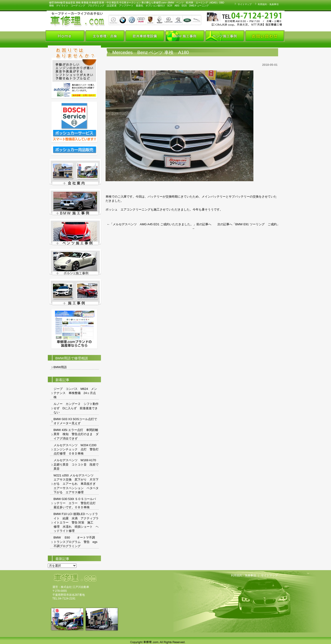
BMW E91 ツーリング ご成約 (256, 224)
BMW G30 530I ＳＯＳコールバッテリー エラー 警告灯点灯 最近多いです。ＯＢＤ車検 (76, 503)
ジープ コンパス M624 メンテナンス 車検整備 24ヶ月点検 (75, 393)
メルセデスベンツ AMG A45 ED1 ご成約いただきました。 (153, 224)
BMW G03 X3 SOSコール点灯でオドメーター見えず (75, 421)
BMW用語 (60, 367)
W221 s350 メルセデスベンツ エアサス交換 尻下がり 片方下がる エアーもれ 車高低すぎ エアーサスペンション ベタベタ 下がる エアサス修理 (76, 484)
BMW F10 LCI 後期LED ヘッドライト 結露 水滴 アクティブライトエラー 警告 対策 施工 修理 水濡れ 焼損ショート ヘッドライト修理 (76, 522)
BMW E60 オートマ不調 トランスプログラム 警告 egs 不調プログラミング (76, 542)
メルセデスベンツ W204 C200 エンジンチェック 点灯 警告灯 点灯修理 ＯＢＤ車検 (76, 449)
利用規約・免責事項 (266, 4)
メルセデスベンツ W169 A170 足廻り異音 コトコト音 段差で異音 (76, 464)
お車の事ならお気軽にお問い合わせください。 (222, 19)
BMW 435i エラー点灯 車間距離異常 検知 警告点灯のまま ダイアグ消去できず (76, 434)
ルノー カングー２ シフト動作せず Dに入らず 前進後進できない (76, 408)
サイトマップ (243, 4)
